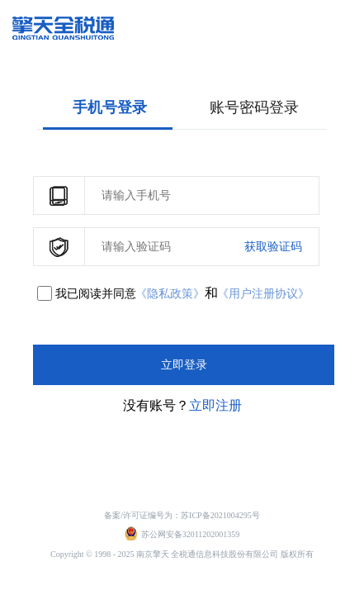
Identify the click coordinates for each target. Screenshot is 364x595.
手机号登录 (110, 107)
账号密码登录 (254, 107)
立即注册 (215, 405)
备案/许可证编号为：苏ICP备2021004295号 (182, 515)
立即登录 (184, 365)
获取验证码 (273, 247)
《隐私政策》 (170, 294)
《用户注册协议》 (263, 294)
